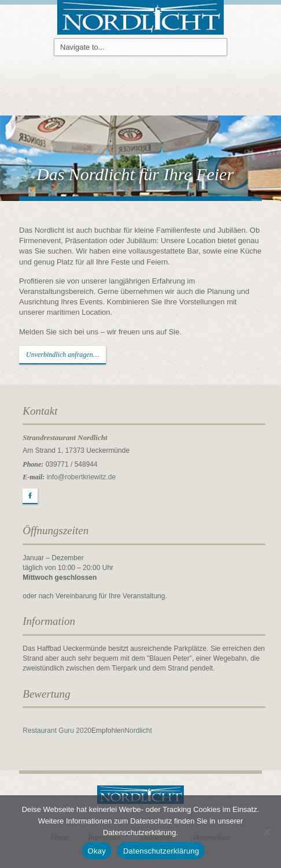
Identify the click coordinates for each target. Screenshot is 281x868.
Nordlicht (138, 731)
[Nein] (267, 832)
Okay (97, 851)
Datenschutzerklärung (161, 851)
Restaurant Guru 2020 (57, 731)
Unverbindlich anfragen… (62, 355)
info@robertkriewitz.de (82, 477)
